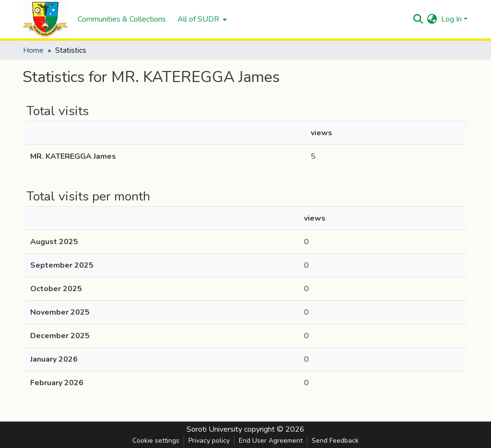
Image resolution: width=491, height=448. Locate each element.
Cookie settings (156, 441)
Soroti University (214, 429)
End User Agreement (271, 441)
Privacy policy (209, 441)
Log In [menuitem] (451, 19)
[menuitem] (201, 19)
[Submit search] (418, 19)
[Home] (45, 19)
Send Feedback (335, 441)
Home (33, 50)
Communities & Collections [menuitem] (122, 19)
